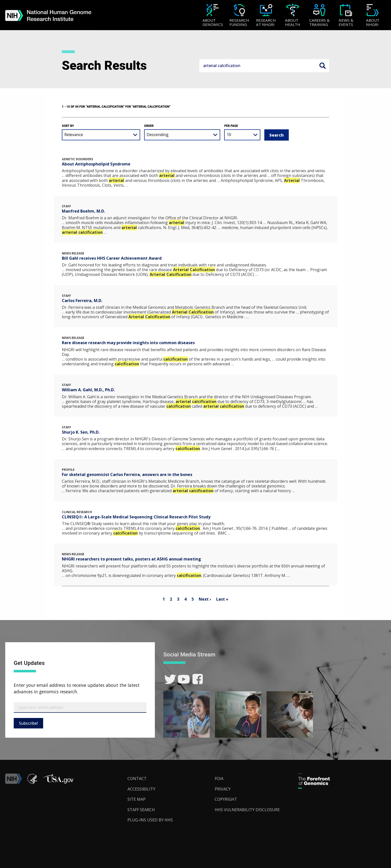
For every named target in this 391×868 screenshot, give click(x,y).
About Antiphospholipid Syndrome (96, 164)
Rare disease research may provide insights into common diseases (128, 343)
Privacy (223, 789)
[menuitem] (213, 15)
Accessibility (141, 789)
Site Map (137, 799)
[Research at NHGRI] (266, 16)
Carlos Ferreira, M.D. (82, 301)
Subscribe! (28, 723)
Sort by (68, 126)
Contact (137, 779)
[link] (170, 679)
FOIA (219, 779)
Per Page (231, 126)
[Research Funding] (239, 16)
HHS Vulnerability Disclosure (247, 810)
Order (149, 126)
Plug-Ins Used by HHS (150, 820)
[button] (58, 782)
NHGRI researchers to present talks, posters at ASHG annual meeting (131, 559)
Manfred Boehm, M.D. (83, 211)
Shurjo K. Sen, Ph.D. (81, 432)
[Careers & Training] (319, 16)
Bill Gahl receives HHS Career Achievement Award (112, 258)
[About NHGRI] (373, 16)
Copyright (226, 799)
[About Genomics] (213, 16)
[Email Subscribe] (80, 708)
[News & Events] (346, 16)
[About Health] (293, 16)
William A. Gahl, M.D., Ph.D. (88, 390)
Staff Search (141, 810)
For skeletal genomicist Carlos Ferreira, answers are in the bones (127, 474)
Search (322, 66)
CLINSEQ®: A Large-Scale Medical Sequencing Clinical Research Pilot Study (136, 517)
